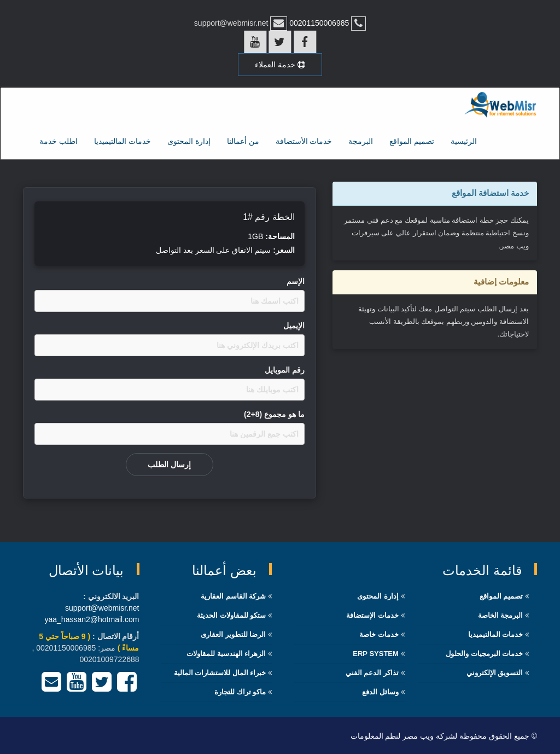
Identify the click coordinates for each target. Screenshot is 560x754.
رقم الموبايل (285, 369)
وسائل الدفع (380, 691)
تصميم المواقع (412, 141)
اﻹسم (296, 280)
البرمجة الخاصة (501, 614)
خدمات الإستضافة (372, 614)
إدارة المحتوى (189, 141)
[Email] (51, 686)
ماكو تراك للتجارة (240, 691)
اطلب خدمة (59, 141)
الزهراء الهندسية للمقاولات (226, 652)
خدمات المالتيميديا (122, 141)
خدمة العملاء (280, 64)
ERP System (376, 652)
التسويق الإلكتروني (495, 672)
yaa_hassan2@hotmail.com (92, 618)
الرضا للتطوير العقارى (233, 633)
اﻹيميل (294, 324)
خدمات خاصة (379, 633)
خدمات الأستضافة (304, 141)
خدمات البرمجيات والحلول (484, 652)
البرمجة (361, 141)
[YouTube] (77, 686)
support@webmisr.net (102, 607)
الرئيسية (464, 141)
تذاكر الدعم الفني (372, 672)
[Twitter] (102, 686)
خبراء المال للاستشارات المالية (220, 672)
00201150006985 (318, 23)
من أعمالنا (243, 141)
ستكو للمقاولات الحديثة (231, 614)
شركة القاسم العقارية (233, 595)
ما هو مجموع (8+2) (274, 413)
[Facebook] (127, 686)
